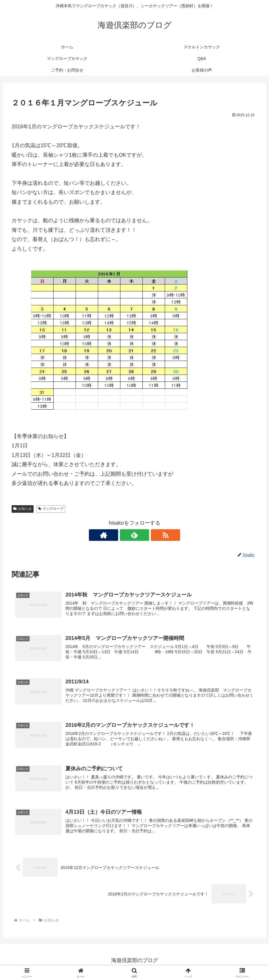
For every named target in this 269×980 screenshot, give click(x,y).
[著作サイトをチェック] (121, 535)
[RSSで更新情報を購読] (148, 535)
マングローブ (51, 509)
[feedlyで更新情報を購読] (135, 535)
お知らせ (23, 509)
